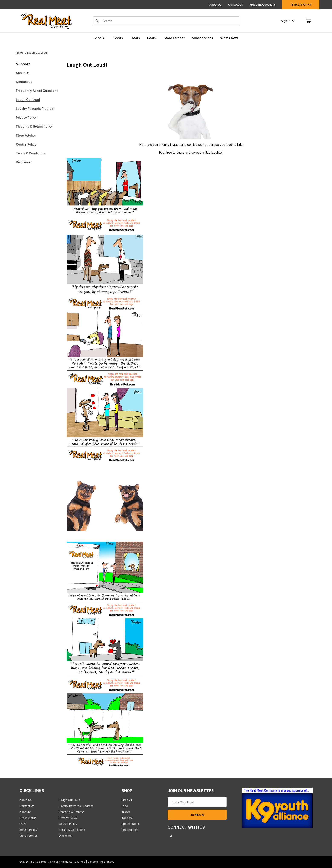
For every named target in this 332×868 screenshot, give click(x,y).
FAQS (23, 824)
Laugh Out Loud (28, 100)
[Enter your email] (197, 802)
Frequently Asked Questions (37, 91)
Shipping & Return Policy (34, 126)
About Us (215, 4)
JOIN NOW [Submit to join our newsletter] (197, 815)
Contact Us (236, 4)
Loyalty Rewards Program (35, 109)
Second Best (130, 830)
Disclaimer (24, 162)
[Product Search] (170, 21)
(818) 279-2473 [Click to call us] (301, 4)
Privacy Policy (26, 118)
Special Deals (131, 824)
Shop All (127, 800)
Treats (126, 812)
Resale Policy (28, 830)
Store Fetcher (26, 135)
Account (25, 812)
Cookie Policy (26, 144)
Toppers (127, 818)
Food (125, 806)
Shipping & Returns (72, 812)
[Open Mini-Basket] (308, 21)
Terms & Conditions (31, 153)
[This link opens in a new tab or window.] (277, 810)
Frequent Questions (263, 4)
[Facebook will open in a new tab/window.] (171, 837)
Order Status (28, 818)
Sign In (288, 21)
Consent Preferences (101, 862)
